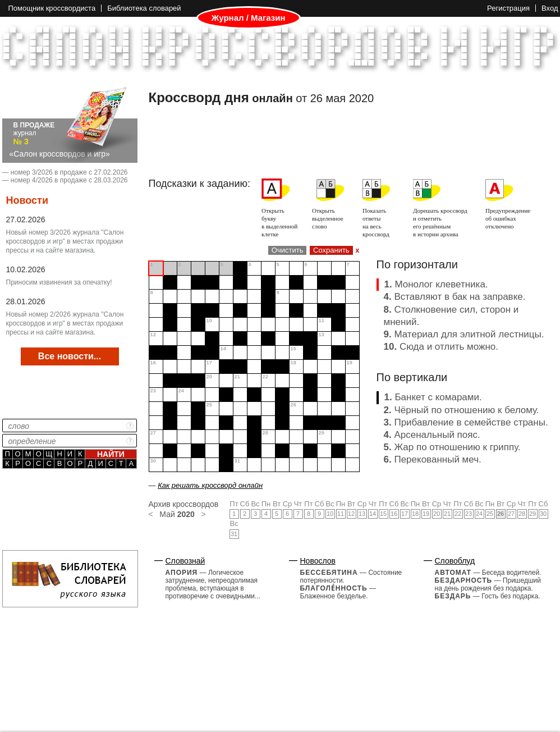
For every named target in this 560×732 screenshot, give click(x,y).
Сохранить (331, 250)
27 (511, 514)
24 (479, 514)
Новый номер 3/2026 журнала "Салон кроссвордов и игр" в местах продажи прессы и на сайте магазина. (65, 241)
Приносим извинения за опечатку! (59, 282)
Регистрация (508, 8)
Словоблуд (455, 561)
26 (501, 514)
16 (394, 514)
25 (490, 514)
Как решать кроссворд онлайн (210, 485)
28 (522, 514)
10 (330, 514)
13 (362, 514)
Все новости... (70, 356)
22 (458, 514)
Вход (550, 8)
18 (415, 514)
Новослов (318, 561)
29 (533, 514)
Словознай (185, 561)
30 (543, 514)
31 (234, 534)
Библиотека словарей (144, 8)
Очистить (288, 250)
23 (469, 514)
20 (437, 514)
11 (341, 514)
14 (373, 514)
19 (426, 514)
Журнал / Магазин (249, 18)
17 (405, 514)
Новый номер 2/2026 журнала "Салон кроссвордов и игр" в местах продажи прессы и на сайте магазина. (65, 323)
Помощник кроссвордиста (52, 8)
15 (383, 514)
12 (351, 514)
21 (447, 514)
